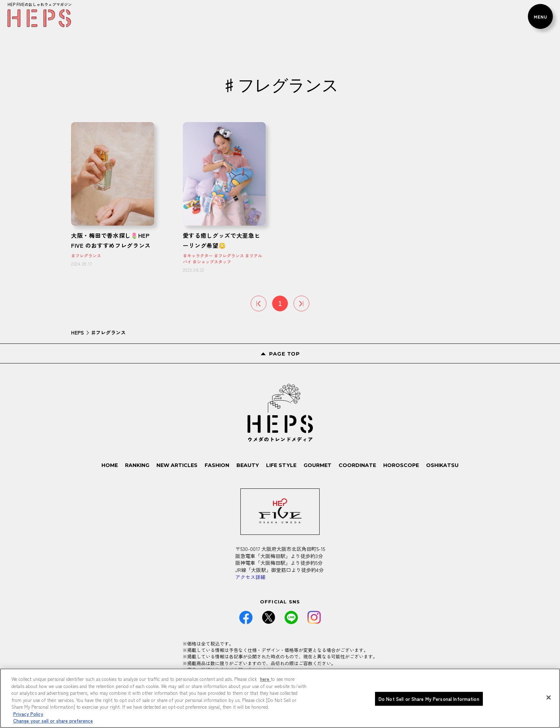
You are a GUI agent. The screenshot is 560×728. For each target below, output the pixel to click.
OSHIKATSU (442, 465)
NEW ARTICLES (177, 465)
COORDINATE (357, 465)
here (265, 681)
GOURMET (317, 465)
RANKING (137, 465)
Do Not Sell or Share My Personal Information (429, 701)
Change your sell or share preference (53, 723)
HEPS (77, 332)
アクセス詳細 (250, 577)
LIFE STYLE (281, 465)
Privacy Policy (28, 716)
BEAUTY (248, 465)
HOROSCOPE (401, 465)
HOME (110, 465)
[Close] (549, 699)
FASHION (217, 465)
